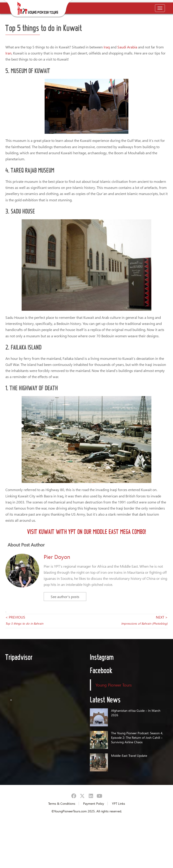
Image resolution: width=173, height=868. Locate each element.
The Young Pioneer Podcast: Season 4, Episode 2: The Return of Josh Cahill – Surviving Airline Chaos (137, 738)
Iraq (107, 47)
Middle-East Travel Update (129, 756)
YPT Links (118, 803)
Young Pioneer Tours (114, 685)
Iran (8, 53)
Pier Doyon (57, 557)
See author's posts (65, 597)
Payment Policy (94, 803)
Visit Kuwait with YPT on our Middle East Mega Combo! (86, 531)
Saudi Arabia (127, 47)
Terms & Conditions (62, 803)
